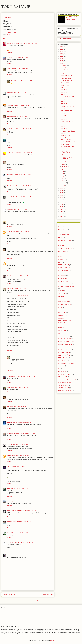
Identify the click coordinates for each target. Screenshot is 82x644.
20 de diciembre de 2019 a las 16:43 (26, 376)
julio (63, 171)
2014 (62, 198)
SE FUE (63, 149)
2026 (62, 47)
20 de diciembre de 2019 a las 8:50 (28, 43)
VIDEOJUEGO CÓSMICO (65, 391)
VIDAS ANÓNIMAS (63, 385)
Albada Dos (10, 116)
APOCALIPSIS (62, 229)
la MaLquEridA (11, 555)
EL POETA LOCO (63, 281)
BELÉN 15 (64, 129)
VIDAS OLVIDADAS (64, 388)
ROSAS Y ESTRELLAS (68, 106)
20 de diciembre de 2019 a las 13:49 (20, 232)
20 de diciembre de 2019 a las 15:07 (20, 263)
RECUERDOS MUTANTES (65, 374)
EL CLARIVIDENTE (63, 270)
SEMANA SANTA (63, 377)
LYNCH (60, 307)
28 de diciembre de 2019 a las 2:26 (24, 555)
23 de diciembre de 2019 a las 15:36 (24, 542)
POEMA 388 (65, 70)
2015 (62, 195)
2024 (62, 52)
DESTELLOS (62, 259)
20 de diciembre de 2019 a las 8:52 (20, 57)
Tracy (8, 276)
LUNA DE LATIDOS (66, 80)
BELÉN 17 (64, 124)
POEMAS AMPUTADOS (65, 339)
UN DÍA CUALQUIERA (67, 122)
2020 (62, 61)
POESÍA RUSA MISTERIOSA (66, 363)
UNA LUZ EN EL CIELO (68, 97)
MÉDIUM (61, 318)
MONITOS (61, 333)
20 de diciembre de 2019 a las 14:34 (18, 249)
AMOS (60, 227)
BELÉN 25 (64, 92)
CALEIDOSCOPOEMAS (65, 240)
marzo (63, 181)
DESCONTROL (62, 257)
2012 (62, 202)
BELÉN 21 (64, 104)
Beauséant (10, 186)
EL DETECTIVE (62, 273)
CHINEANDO (62, 246)
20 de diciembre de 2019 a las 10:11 (22, 129)
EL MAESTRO (62, 276)
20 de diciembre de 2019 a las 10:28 (25, 140)
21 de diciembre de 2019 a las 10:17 (30, 511)
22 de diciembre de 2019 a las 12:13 (19, 533)
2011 (62, 205)
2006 (62, 216)
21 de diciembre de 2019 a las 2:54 (19, 488)
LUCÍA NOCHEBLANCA (65, 305)
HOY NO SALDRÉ (66, 78)
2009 (62, 209)
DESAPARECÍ (65, 85)
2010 (62, 207)
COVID (60, 254)
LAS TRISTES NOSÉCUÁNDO (66, 152)
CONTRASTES (62, 251)
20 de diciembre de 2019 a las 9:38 (22, 116)
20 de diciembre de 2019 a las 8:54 (20, 69)
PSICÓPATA (62, 366)
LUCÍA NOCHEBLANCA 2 (68, 142)
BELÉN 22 (64, 102)
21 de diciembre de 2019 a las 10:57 (22, 522)
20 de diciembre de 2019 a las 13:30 (18, 209)
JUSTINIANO (62, 294)
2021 (62, 59)
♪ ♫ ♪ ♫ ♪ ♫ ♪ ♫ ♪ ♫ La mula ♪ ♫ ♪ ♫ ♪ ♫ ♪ (17, 295)
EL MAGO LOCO (63, 279)
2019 (62, 63)
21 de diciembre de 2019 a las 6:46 (25, 501)
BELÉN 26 (64, 90)
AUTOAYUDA (62, 232)
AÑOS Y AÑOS (65, 155)
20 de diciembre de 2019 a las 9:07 (18, 92)
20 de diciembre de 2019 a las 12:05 (20, 162)
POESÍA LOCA (62, 361)
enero (63, 185)
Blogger (52, 641)
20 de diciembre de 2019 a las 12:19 (22, 186)
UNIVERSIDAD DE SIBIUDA (66, 382)
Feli (8, 209)
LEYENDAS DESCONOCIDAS (66, 299)
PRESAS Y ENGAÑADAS (68, 131)
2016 (62, 193)
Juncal (9, 69)
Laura (8, 444)
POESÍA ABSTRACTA (64, 352)
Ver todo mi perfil (71, 19)
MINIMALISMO (62, 331)
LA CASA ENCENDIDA (13, 433)
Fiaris (8, 387)
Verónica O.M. (11, 397)
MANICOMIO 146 (66, 140)
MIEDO (60, 328)
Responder (10, 52)
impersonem (10, 153)
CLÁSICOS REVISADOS (65, 248)
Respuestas (11, 78)
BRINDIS (64, 87)
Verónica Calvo (11, 542)
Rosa (8, 288)
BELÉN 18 (64, 119)
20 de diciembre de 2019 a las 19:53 (18, 406)
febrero (64, 183)
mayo (63, 176)
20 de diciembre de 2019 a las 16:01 (19, 288)
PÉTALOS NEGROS (67, 76)
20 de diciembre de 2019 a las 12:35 (22, 197)
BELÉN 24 (64, 95)
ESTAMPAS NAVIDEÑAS (65, 284)
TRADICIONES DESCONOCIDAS (67, 380)
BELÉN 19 (64, 113)
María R (9, 455)
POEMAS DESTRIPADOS (65, 344)
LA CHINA (61, 296)
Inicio (29, 594)
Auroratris (10, 197)
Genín (8, 488)
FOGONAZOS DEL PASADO (66, 116)
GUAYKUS (61, 291)
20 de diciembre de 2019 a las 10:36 (23, 153)
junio (63, 174)
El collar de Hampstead (13, 43)
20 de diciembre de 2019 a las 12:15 (22, 175)
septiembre (65, 166)
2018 (62, 188)
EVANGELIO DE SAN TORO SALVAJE (69, 287)
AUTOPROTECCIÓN (64, 235)
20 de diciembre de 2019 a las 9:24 (21, 105)
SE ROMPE (64, 67)
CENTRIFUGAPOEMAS (65, 243)
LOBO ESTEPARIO (63, 302)
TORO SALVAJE (16, 7)
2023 (62, 54)
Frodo (8, 533)
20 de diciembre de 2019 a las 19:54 (22, 422)
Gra (8, 92)
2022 (62, 56)
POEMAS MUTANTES (64, 347)
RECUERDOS (62, 371)
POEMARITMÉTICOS (64, 336)
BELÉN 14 (64, 133)
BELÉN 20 (64, 109)
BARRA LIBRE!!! (66, 144)
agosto (63, 169)
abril (63, 178)
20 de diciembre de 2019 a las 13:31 (21, 222)
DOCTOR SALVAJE (64, 265)
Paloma (9, 263)
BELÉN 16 (64, 126)
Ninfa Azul (10, 422)
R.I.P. (60, 369)
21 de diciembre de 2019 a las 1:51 (17, 466)
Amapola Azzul (11, 140)
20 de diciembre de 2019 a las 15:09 (19, 276)
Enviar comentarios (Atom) (31, 600)
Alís (8, 406)
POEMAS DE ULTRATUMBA (66, 341)
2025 (62, 49)
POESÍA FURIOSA (63, 358)
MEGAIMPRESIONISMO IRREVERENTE (65, 322)
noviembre (64, 162)
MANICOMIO (62, 313)
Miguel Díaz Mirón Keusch (14, 511)
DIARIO (60, 262)
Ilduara (9, 232)
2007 (62, 214)
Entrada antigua (48, 594)
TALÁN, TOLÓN (66, 83)
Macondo (9, 105)
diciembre (64, 65)
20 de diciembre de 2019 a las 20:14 (28, 433)
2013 (62, 200)
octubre (64, 164)
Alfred (8, 162)
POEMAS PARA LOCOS (65, 350)
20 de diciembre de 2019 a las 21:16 (19, 444)
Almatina (9, 222)
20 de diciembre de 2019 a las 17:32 (19, 387)
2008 (62, 212)
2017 (62, 191)
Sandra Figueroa (11, 501)
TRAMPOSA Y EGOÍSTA (68, 147)
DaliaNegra (10, 175)
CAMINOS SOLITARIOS (68, 111)
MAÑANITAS (62, 315)
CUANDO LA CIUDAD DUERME (67, 158)
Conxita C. (10, 522)
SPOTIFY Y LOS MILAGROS (66, 137)
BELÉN (8, 35)
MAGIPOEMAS (62, 310)
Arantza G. (10, 129)
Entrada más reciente (9, 594)
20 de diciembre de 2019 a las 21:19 (20, 455)
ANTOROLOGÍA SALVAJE (65, 39)
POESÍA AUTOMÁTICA (64, 355)
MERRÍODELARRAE (64, 325)
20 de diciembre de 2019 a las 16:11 (23, 357)
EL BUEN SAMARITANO (65, 268)
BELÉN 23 (64, 99)
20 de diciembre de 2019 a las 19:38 (24, 397)
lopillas (9, 57)
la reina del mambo (12, 376)
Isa (8, 249)
